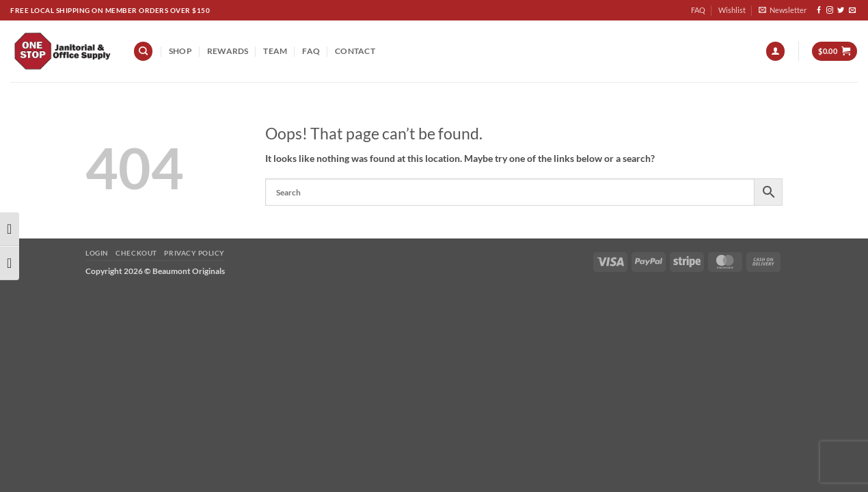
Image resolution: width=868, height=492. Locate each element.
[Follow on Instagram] (830, 11)
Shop (180, 51)
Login (97, 253)
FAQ (698, 10)
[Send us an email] (852, 11)
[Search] (143, 51)
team (275, 51)
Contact (355, 51)
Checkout (136, 253)
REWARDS (228, 51)
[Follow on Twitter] (841, 11)
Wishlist (732, 10)
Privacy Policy (194, 253)
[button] (783, 10)
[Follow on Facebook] (819, 11)
